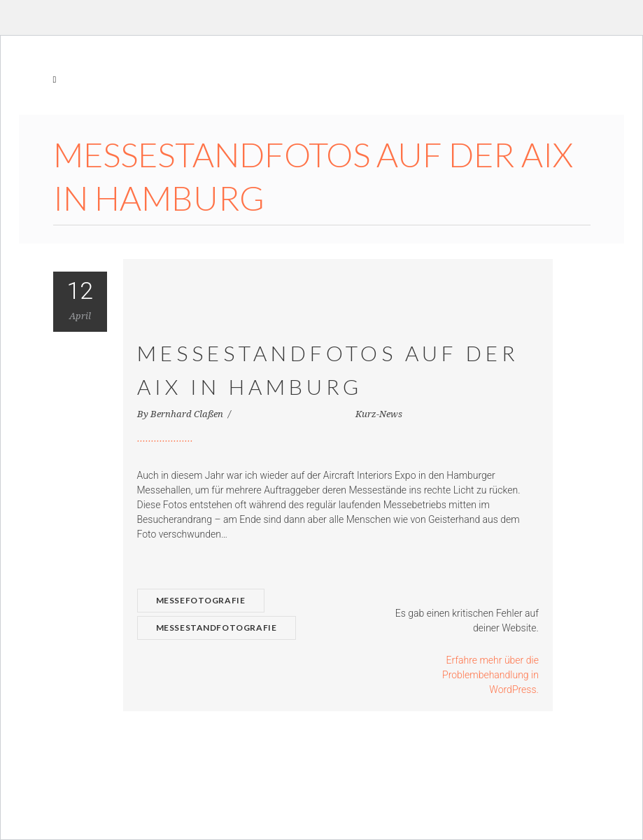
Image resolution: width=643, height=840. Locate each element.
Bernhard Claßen (188, 414)
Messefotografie (201, 600)
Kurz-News (379, 414)
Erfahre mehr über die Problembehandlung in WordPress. (490, 675)
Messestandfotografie (217, 628)
